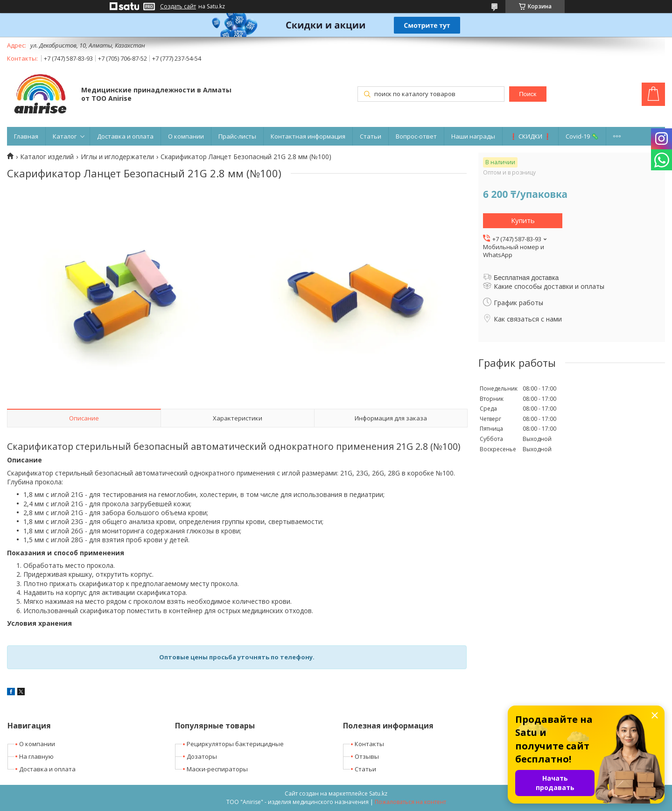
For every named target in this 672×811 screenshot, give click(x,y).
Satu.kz (378, 794)
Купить (523, 220)
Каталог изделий (47, 157)
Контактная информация (308, 136)
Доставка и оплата (125, 136)
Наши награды (473, 136)
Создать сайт (178, 7)
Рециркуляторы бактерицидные (235, 744)
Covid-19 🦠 (582, 136)
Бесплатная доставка (526, 278)
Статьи (371, 136)
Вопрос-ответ (416, 136)
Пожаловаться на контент (410, 802)
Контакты (369, 744)
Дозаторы (202, 756)
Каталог (65, 136)
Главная (26, 136)
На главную (36, 756)
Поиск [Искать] (528, 94)
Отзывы (367, 756)
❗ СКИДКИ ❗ (530, 136)
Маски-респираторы (217, 769)
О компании (186, 136)
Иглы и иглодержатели (117, 157)
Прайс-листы (237, 136)
